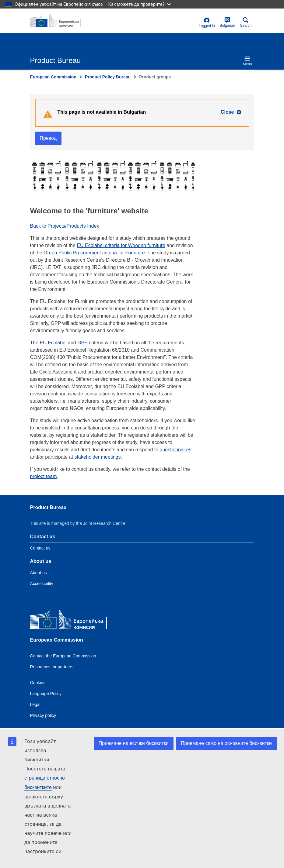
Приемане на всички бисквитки (134, 743)
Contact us (40, 548)
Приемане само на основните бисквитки (226, 743)
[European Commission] (74, 620)
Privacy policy (43, 715)
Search (246, 22)
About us (39, 573)
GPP (82, 343)
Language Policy (46, 694)
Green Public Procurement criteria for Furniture (94, 253)
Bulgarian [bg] (228, 22)
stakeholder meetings (97, 457)
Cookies (38, 683)
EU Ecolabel (53, 343)
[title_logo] (60, 21)
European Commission (53, 77)
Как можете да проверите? (140, 4)
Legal (35, 704)
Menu (247, 61)
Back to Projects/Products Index (65, 226)
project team (44, 476)
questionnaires (176, 450)
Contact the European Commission (63, 656)
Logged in (207, 23)
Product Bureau (48, 507)
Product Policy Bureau (108, 77)
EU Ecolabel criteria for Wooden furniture (121, 245)
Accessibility (42, 584)
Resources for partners (52, 667)
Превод (48, 138)
